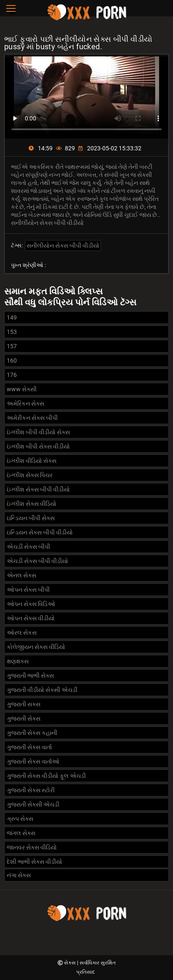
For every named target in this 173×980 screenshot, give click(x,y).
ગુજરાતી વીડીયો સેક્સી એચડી (42, 690)
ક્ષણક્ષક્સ (18, 661)
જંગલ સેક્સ (21, 833)
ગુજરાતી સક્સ (24, 704)
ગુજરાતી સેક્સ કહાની (32, 733)
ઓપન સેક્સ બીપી (28, 590)
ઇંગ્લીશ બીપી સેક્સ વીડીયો (38, 446)
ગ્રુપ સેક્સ (20, 819)
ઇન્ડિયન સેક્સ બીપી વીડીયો (40, 532)
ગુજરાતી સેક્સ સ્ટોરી (31, 790)
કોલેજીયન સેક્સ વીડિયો (36, 647)
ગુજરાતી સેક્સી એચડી (33, 804)
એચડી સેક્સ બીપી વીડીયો (37, 561)
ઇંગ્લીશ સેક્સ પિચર (30, 475)
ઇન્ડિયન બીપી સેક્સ (31, 518)
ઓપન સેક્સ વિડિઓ (31, 604)
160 (12, 360)
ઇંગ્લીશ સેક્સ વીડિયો (32, 504)
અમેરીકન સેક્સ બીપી (32, 418)
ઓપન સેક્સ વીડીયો (31, 618)
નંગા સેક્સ (19, 875)
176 (12, 375)
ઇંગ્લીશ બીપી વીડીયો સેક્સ (38, 432)
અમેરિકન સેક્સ (25, 403)
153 (12, 332)
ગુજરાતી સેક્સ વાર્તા (29, 747)
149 (12, 318)
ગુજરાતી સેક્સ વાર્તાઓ (33, 761)
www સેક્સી (22, 389)
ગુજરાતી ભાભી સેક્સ (30, 676)
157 (12, 346)
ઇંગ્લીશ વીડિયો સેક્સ (32, 461)
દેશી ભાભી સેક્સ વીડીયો (35, 862)
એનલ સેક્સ (21, 575)
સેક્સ (71, 963)
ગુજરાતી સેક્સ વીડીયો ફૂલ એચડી (46, 776)
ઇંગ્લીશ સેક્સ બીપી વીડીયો (38, 489)
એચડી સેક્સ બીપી (28, 547)
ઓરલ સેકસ (22, 633)
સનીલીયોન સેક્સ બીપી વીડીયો (63, 246)
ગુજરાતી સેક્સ (24, 718)
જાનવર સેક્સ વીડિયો (32, 847)
